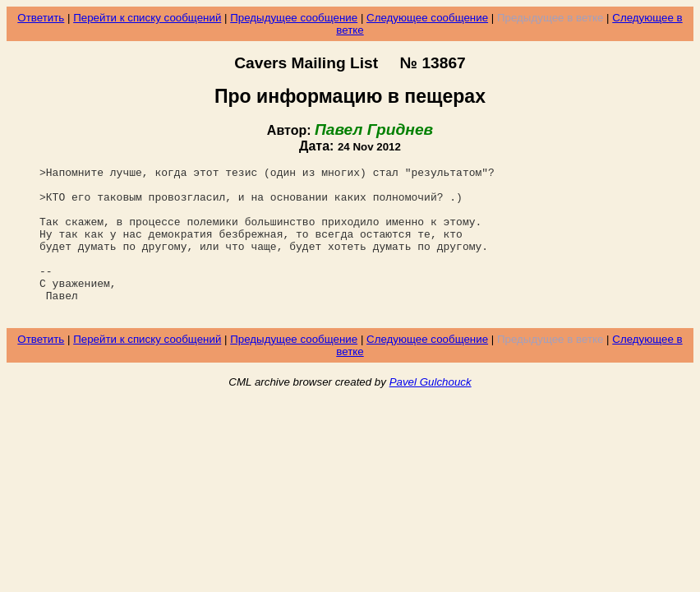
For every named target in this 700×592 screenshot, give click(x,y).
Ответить (41, 18)
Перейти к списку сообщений (147, 18)
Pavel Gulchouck (431, 412)
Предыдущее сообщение (294, 18)
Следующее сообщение (427, 18)
